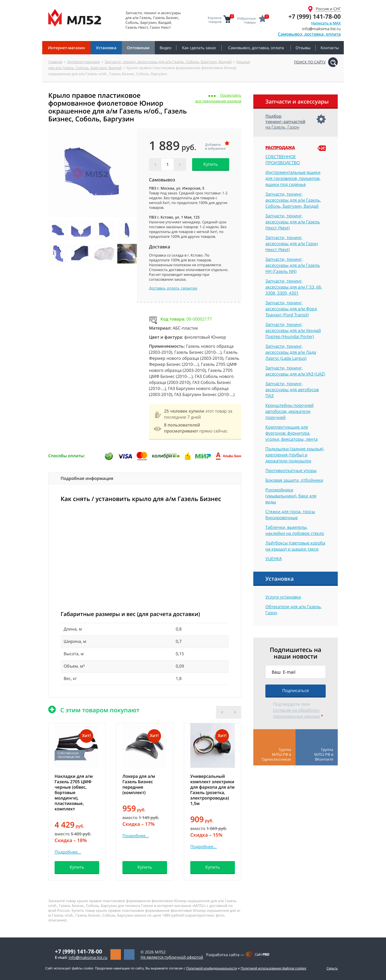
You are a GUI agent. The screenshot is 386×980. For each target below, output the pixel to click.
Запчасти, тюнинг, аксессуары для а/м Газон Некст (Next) (292, 244)
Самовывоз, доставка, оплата (309, 34)
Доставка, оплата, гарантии (173, 288)
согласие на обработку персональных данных (296, 713)
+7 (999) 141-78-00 (315, 16)
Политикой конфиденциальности (211, 969)
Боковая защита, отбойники (294, 480)
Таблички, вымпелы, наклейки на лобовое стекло (295, 530)
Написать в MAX (326, 23)
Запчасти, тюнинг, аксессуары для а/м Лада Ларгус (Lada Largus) (291, 352)
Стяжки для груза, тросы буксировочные (290, 515)
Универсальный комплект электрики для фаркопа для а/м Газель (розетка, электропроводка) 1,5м (212, 790)
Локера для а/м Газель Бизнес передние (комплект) (139, 785)
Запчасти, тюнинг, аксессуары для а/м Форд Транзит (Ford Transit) (291, 309)
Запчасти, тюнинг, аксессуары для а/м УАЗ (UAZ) (295, 371)
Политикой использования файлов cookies (274, 969)
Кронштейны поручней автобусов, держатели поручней (289, 412)
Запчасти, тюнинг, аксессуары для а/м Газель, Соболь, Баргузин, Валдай (168, 62)
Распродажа (280, 148)
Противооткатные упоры (291, 471)
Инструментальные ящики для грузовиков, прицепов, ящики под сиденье (293, 179)
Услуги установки (283, 597)
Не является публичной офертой (172, 957)
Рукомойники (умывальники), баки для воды (291, 496)
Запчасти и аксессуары (297, 102)
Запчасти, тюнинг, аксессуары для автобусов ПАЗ (292, 390)
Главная (55, 62)
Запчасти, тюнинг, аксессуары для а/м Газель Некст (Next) (293, 222)
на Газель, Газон (285, 122)
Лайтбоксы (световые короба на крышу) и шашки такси (295, 546)
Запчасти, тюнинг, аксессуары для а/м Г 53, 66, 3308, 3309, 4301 (294, 287)
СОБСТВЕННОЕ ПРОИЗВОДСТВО (283, 160)
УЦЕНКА (274, 559)
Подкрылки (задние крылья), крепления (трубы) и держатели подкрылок (295, 455)
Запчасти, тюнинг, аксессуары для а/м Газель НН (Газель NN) (293, 265)
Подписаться (296, 691)
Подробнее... (68, 852)
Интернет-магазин (84, 62)
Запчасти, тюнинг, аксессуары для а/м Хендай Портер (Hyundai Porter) (293, 331)
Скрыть (332, 969)
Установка (280, 579)
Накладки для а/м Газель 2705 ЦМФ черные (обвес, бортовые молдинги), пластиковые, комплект (74, 793)
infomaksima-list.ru (88, 957)
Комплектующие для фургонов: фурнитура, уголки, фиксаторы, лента (291, 433)
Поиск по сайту (310, 62)
